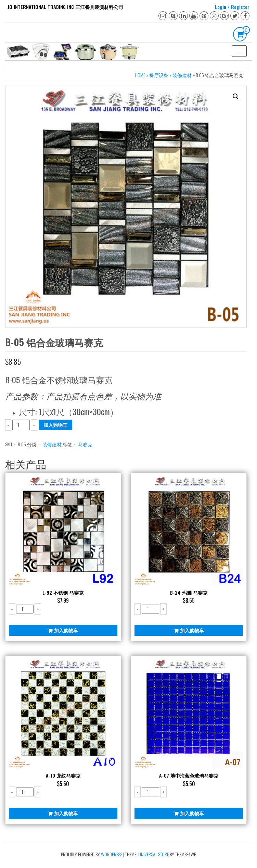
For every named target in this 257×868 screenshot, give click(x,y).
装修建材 (182, 75)
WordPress (112, 854)
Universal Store (153, 854)
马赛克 (85, 444)
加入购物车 (55, 425)
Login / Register (232, 7)
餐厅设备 (159, 75)
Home (140, 75)
